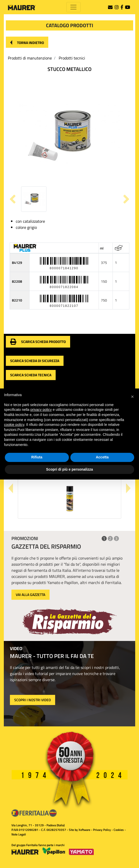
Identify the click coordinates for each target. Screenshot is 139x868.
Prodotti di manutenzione (30, 58)
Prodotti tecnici (72, 58)
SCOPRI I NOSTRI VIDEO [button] (33, 700)
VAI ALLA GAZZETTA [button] (30, 595)
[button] (27, 42)
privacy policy (41, 410)
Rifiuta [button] (37, 457)
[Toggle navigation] (73, 7)
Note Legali (19, 834)
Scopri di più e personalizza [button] (69, 469)
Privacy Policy (102, 830)
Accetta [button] (102, 457)
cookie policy (14, 425)
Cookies (119, 830)
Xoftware (84, 830)
